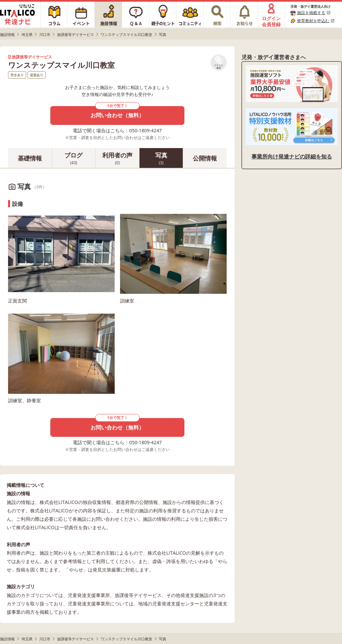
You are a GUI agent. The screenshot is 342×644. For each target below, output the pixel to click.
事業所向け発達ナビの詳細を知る (292, 156)
